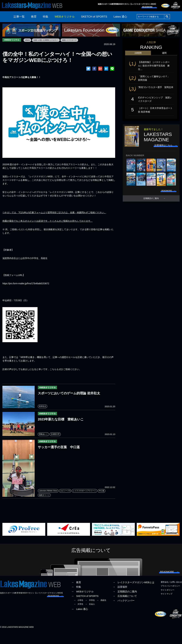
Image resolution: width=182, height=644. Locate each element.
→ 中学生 (90, 612)
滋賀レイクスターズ (79, 40)
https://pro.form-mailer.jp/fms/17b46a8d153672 (26, 284)
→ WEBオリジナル (82, 603)
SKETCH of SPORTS (94, 17)
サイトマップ (167, 606)
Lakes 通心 (120, 17)
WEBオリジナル (65, 17)
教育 (34, 17)
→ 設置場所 (120, 599)
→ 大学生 (78, 616)
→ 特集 (76, 599)
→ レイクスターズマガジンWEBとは (134, 594)
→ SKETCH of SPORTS (85, 608)
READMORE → (149, 7)
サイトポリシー (168, 602)
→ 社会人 (90, 616)
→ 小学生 (78, 612)
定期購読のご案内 (151, 207)
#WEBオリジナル (13, 40)
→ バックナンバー (124, 613)
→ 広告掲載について (125, 608)
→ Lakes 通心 (80, 621)
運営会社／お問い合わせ (171, 594)
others (31, 40)
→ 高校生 (101, 612)
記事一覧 (19, 17)
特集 (46, 17)
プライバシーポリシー (170, 598)
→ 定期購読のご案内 (125, 603)
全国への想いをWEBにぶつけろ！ (52, 40)
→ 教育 (76, 594)
